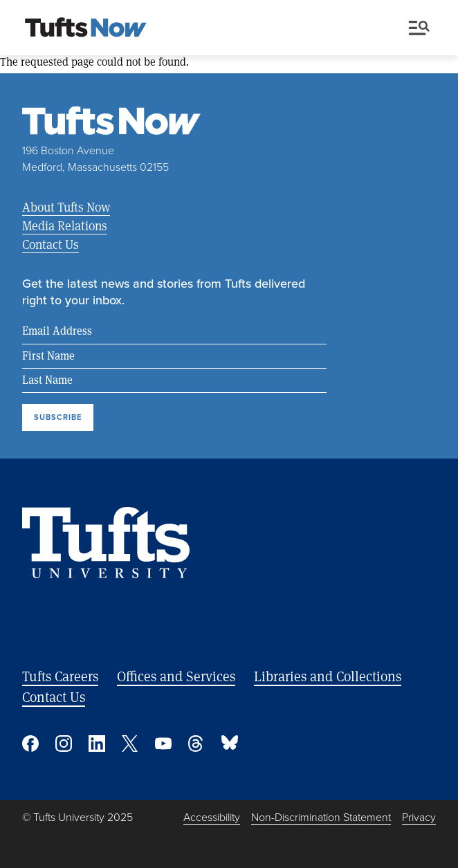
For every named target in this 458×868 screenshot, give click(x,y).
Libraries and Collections (328, 676)
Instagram (64, 744)
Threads (196, 744)
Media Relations (65, 225)
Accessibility (212, 817)
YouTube (163, 744)
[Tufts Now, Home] (86, 28)
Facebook (30, 744)
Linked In (97, 744)
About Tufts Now (66, 207)
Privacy (419, 817)
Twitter (130, 744)
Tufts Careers (60, 676)
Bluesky (230, 744)
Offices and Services (176, 676)
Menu (419, 28)
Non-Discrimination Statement (321, 817)
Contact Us (51, 244)
